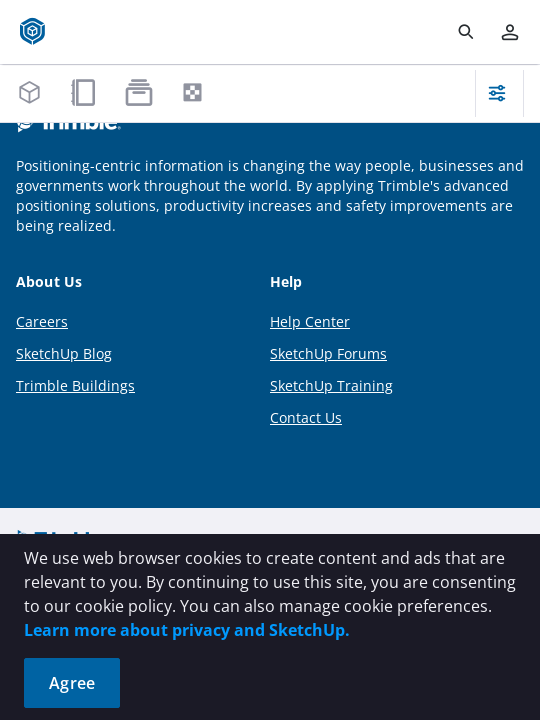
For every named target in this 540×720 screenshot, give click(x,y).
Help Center (310, 321)
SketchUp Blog (64, 353)
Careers (42, 321)
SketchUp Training (331, 385)
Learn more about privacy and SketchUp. (187, 630)
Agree (72, 683)
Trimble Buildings (75, 385)
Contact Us (306, 417)
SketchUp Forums (328, 353)
